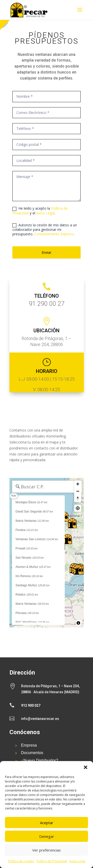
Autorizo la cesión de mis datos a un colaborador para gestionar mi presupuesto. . (45, 230)
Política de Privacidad (52, 861)
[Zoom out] (78, 491)
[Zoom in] (78, 484)
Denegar (47, 836)
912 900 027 (31, 705)
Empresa (29, 745)
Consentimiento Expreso (54, 234)
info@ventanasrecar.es (40, 719)
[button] (86, 767)
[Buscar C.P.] (47, 487)
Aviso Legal (77, 861)
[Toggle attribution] (78, 623)
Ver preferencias (46, 850)
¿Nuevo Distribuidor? (40, 760)
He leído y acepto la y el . (40, 211)
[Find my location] (78, 508)
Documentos (32, 753)
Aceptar (47, 823)
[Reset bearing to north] (78, 498)
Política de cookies (21, 861)
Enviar (46, 252)
